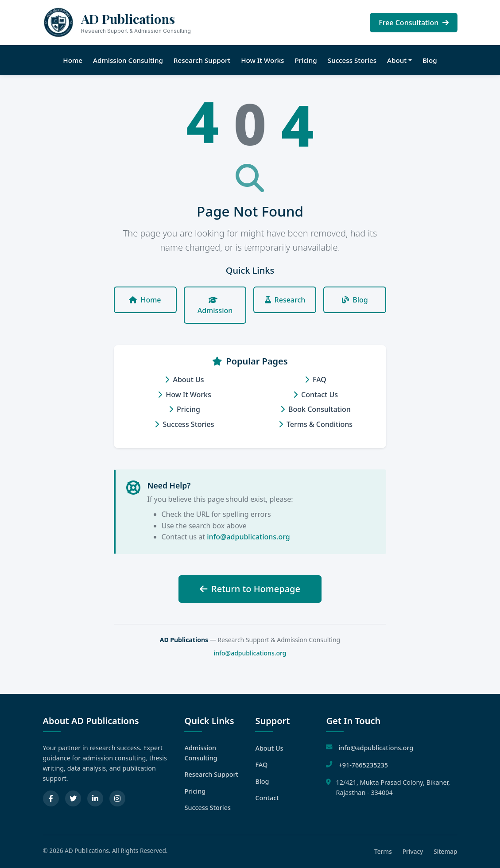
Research (285, 300)
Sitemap (445, 851)
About (397, 60)
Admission (215, 306)
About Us (184, 380)
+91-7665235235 (363, 765)
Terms (383, 851)
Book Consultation (316, 409)
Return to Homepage (250, 589)
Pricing (306, 60)
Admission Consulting (128, 60)
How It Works (262, 60)
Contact (267, 798)
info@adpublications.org (248, 537)
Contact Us (316, 395)
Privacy (413, 851)
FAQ (316, 380)
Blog (430, 60)
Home (73, 60)
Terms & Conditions (316, 424)
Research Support (202, 60)
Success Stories (352, 60)
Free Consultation (413, 23)
